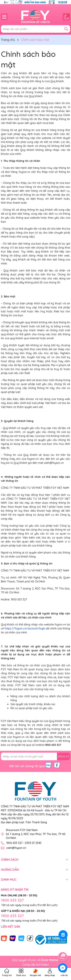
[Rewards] (63, 935)
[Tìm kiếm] (66, 29)
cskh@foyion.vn (16, 848)
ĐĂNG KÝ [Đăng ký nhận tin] (64, 756)
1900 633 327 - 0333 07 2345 (24, 843)
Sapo (45, 964)
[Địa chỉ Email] (35, 756)
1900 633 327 (12, 900)
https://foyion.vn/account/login (25, 628)
